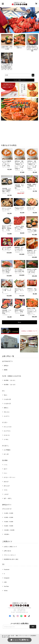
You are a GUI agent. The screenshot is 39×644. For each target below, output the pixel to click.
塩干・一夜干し (8, 498)
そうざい (5, 422)
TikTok (6, 591)
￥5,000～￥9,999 (8, 526)
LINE (5, 582)
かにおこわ (7, 435)
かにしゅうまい (8, 427)
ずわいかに (7, 412)
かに (3, 391)
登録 (33, 627)
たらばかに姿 (7, 399)
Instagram (7, 578)
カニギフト (7, 416)
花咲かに (6, 408)
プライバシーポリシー (10, 555)
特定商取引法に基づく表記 (11, 559)
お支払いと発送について (10, 547)
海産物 (6, 370)
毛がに (6, 395)
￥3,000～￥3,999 (8, 517)
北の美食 (5, 460)
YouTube (6, 586)
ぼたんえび (7, 486)
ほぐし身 (6, 454)
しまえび (6, 494)
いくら (6, 465)
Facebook (7, 569)
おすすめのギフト (7, 361)
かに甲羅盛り (7, 450)
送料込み (6, 366)
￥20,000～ (7, 534)
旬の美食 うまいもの (10, 385)
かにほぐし (5, 446)
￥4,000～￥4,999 (8, 522)
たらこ (6, 473)
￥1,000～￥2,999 (8, 513)
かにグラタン (7, 431)
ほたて (6, 469)
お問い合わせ (7, 551)
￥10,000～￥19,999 (9, 530)
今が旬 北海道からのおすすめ (12, 376)
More (19, 322)
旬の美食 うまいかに (10, 380)
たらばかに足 (7, 403)
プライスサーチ (7, 509)
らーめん (6, 439)
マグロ (6, 490)
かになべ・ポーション (10, 477)
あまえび (6, 482)
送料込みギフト (7, 505)
